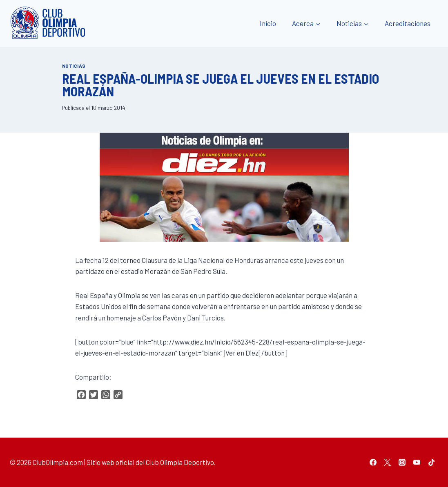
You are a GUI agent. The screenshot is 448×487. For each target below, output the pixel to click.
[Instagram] (402, 462)
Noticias (74, 66)
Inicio (268, 23)
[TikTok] (431, 462)
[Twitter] (388, 462)
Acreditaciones (408, 23)
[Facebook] (373, 462)
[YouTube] (417, 462)
